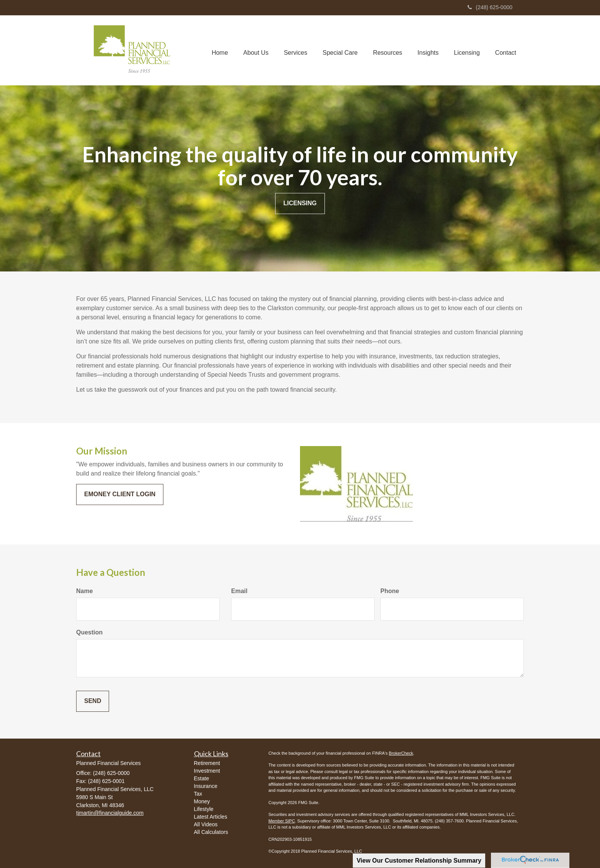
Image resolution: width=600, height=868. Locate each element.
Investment (207, 771)
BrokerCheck (401, 753)
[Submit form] (93, 701)
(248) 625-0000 (490, 7)
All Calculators (211, 832)
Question (89, 632)
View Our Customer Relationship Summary (419, 861)
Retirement (207, 763)
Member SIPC (282, 821)
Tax (198, 794)
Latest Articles (211, 817)
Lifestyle (204, 809)
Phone (390, 591)
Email (239, 591)
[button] (256, 50)
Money (202, 801)
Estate (202, 778)
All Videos (206, 824)
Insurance (206, 786)
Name (85, 591)
